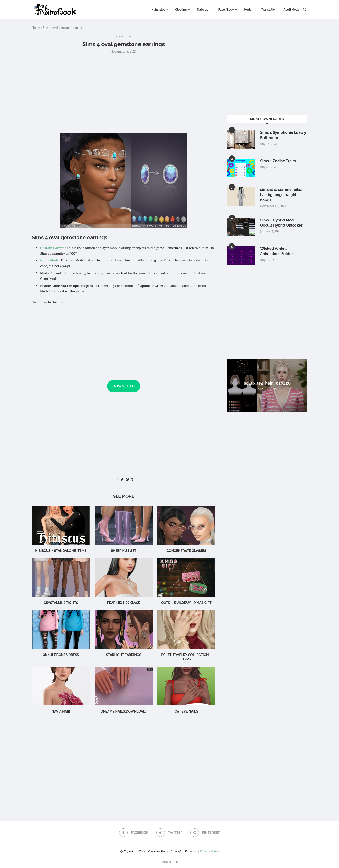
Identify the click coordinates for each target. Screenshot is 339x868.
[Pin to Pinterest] (127, 479)
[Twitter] (169, 833)
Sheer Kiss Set (124, 551)
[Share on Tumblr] (132, 479)
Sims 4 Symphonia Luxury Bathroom (283, 135)
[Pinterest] (205, 833)
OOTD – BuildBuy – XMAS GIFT (186, 603)
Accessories (124, 37)
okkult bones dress (61, 655)
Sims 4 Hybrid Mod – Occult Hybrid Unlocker (281, 223)
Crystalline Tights (61, 603)
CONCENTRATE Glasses (186, 551)
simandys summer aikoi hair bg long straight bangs (281, 195)
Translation (269, 10)
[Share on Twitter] (122, 479)
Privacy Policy (209, 851)
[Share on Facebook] (117, 479)
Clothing (181, 10)
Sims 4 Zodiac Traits (278, 161)
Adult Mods (291, 10)
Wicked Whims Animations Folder (276, 251)
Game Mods (49, 260)
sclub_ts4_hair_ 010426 (267, 383)
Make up (203, 10)
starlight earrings (123, 655)
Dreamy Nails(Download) (124, 711)
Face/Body (226, 10)
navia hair (61, 711)
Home (36, 28)
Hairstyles (158, 10)
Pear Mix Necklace (124, 603)
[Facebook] (134, 833)
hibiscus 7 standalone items (61, 551)
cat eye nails (186, 711)
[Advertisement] (124, 93)
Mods (248, 10)
